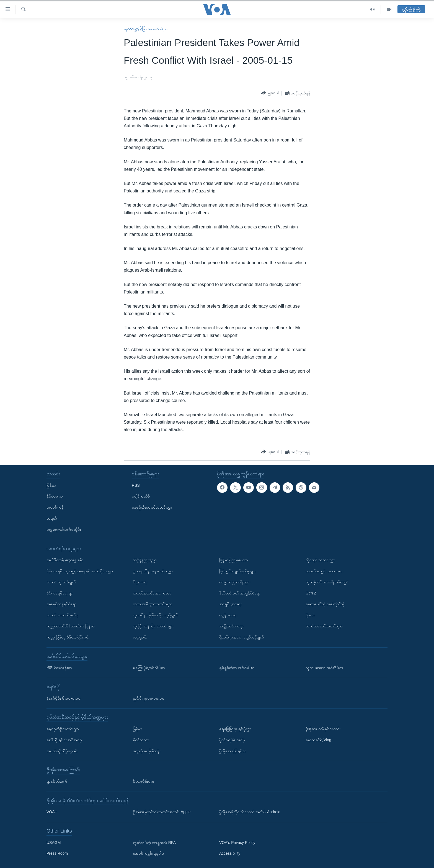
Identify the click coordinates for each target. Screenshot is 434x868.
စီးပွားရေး (140, 582)
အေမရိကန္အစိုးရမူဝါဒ (148, 854)
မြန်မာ (51, 485)
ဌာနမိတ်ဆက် (57, 781)
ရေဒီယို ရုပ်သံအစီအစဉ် (64, 740)
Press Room (57, 854)
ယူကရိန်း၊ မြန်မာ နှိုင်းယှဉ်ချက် (156, 615)
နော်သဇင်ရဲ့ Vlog (318, 740)
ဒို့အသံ (310, 615)
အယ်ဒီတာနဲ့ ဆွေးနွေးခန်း (65, 560)
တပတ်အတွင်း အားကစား (152, 593)
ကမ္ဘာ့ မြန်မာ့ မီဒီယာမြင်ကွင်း (68, 637)
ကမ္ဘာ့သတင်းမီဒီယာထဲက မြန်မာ (71, 626)
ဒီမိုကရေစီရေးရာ (60, 593)
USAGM (54, 843)
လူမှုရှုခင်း (140, 637)
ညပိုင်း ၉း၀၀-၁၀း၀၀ (149, 698)
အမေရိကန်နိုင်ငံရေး (61, 604)
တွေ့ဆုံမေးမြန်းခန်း (147, 751)
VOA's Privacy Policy (237, 843)
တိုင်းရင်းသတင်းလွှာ (320, 560)
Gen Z (311, 593)
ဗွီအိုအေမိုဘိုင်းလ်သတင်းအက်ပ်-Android (250, 812)
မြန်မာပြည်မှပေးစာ (234, 560)
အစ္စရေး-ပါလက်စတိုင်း (64, 529)
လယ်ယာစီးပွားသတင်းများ (153, 604)
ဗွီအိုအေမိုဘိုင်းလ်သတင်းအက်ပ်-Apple (162, 812)
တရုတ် (52, 518)
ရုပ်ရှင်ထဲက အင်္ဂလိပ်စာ (237, 668)
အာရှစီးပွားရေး (230, 604)
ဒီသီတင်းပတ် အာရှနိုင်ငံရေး (240, 593)
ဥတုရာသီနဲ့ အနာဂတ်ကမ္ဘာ (153, 571)
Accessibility (230, 854)
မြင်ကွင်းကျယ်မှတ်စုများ (237, 571)
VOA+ (52, 812)
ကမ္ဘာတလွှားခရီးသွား (235, 582)
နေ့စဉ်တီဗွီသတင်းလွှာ (63, 729)
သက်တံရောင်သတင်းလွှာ (324, 626)
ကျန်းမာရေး (228, 615)
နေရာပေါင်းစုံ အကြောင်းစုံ (325, 604)
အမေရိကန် (55, 507)
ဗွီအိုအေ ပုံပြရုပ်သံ (233, 751)
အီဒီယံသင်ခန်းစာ (59, 668)
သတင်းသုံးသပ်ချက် (61, 582)
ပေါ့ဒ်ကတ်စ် (141, 496)
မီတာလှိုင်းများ (144, 781)
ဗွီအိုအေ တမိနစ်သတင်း (323, 729)
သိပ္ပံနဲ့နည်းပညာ (145, 560)
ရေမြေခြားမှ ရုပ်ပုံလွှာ (235, 729)
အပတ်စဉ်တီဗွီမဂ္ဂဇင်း (62, 751)
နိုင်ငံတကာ (55, 496)
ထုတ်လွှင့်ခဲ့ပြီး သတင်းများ (145, 28)
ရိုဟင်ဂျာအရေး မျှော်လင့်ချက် (242, 637)
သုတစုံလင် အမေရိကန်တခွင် (327, 582)
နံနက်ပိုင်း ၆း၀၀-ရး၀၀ (64, 698)
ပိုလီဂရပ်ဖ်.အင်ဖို (232, 740)
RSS (136, 485)
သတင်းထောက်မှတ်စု (62, 615)
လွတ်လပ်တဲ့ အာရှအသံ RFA (154, 843)
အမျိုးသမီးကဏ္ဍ (231, 626)
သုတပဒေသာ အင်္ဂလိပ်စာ (324, 668)
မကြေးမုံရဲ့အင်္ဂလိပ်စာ (149, 668)
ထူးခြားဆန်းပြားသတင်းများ (153, 626)
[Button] (270, 93)
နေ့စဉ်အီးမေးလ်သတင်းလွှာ (152, 507)
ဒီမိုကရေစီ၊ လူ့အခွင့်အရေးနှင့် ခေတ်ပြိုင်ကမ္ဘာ (80, 571)
